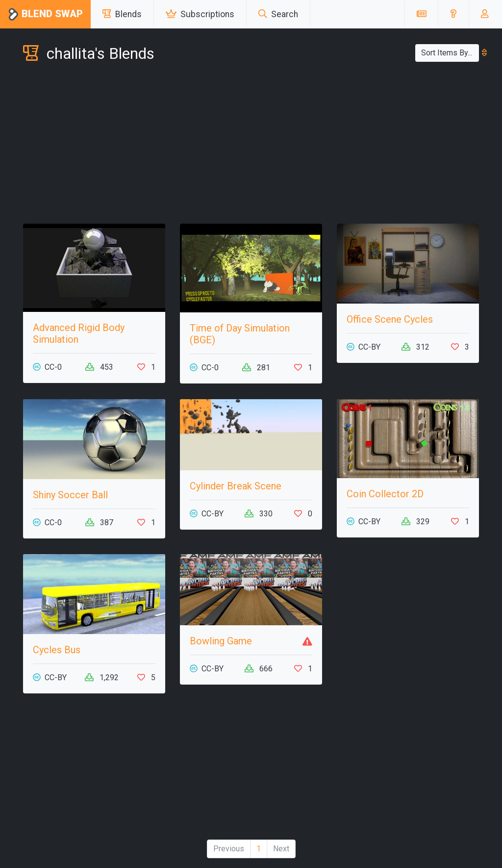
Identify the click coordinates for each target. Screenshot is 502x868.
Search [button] (278, 14)
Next (281, 849)
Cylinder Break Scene (236, 486)
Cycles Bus (57, 650)
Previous (229, 849)
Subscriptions (200, 14)
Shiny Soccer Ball (70, 495)
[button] (453, 14)
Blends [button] (122, 14)
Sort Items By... (450, 53)
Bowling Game (221, 641)
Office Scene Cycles (390, 319)
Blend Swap (45, 14)
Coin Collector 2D (385, 494)
